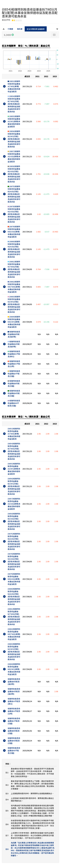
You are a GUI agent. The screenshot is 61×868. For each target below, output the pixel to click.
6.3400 (9, 35)
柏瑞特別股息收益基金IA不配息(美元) (14, 354)
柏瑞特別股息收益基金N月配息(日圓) (14, 393)
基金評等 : (12, 20)
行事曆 (10, 29)
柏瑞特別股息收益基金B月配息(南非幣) (14, 334)
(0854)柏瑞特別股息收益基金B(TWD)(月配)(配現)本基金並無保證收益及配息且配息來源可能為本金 (14, 104)
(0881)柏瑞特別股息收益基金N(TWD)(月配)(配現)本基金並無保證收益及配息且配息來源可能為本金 (14, 269)
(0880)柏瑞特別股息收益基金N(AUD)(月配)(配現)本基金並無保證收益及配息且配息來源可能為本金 (14, 249)
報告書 (20, 29)
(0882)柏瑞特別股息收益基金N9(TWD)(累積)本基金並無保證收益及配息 (14, 287)
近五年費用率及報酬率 (36, 29)
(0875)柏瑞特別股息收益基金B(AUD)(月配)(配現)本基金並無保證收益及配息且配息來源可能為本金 (14, 194)
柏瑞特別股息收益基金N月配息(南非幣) (14, 344)
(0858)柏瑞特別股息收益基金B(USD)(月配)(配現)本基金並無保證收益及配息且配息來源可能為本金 (14, 174)
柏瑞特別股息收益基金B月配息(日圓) (14, 383)
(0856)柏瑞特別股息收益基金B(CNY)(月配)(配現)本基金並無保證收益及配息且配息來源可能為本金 (14, 139)
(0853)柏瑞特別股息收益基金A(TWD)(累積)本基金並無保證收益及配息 (14, 86)
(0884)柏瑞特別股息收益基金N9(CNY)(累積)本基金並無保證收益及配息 (14, 322)
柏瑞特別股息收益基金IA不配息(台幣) (14, 364)
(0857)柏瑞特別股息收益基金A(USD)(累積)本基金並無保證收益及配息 (14, 156)
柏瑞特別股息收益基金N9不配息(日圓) (14, 403)
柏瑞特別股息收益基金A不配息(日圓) (14, 374)
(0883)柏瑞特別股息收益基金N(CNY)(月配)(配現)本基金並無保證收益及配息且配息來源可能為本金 (14, 304)
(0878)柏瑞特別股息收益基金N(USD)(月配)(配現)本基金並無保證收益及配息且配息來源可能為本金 (14, 214)
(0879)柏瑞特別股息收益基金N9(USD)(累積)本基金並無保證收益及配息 (14, 232)
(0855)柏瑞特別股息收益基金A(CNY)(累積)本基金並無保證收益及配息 (14, 121)
